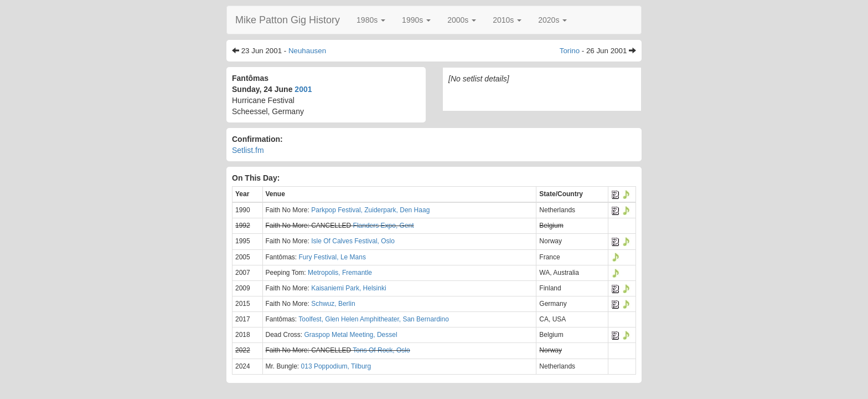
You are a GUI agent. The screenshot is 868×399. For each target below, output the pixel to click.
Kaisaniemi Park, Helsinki (348, 288)
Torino (570, 51)
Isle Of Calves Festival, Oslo (353, 241)
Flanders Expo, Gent (384, 226)
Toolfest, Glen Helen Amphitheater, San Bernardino (374, 319)
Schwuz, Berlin (333, 304)
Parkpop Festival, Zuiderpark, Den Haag (370, 210)
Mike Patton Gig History (288, 20)
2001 (303, 89)
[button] (371, 20)
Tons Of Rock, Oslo (381, 350)
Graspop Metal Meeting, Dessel (351, 335)
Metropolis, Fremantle (340, 273)
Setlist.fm (248, 150)
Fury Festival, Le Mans (332, 257)
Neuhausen (307, 51)
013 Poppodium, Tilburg (336, 366)
